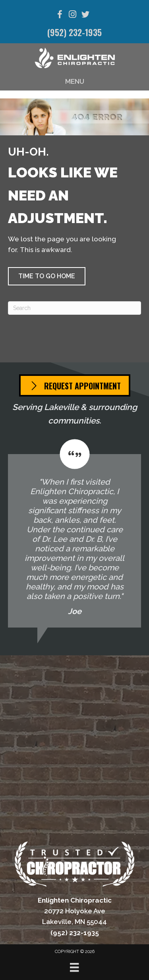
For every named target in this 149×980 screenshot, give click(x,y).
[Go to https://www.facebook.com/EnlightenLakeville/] (60, 16)
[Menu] (74, 967)
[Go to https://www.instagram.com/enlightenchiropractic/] (73, 15)
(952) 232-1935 (74, 32)
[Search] (74, 308)
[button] (47, 276)
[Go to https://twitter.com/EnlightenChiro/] (85, 16)
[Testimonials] (74, 533)
